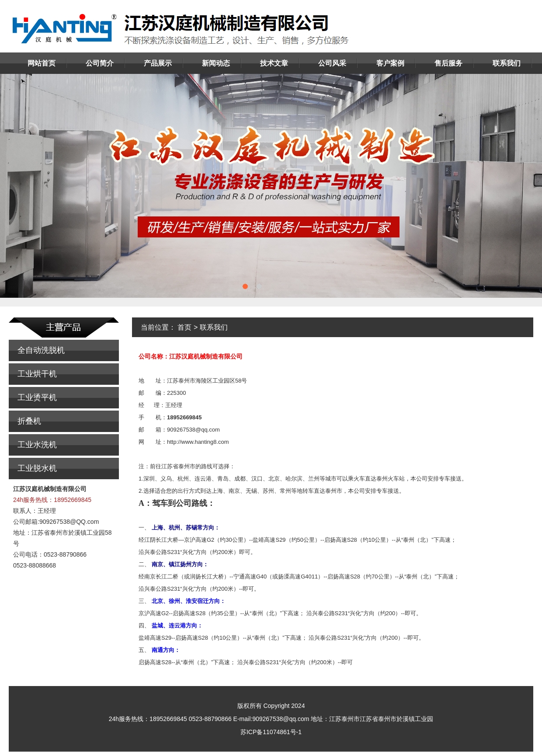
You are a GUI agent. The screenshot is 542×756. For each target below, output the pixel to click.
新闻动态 (216, 63)
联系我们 (507, 63)
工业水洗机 (37, 445)
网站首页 (42, 63)
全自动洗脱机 (41, 350)
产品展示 (158, 63)
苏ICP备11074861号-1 (271, 732)
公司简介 (100, 63)
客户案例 (390, 63)
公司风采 (332, 63)
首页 (184, 327)
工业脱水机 (37, 468)
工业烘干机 (37, 374)
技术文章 (274, 63)
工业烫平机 (37, 397)
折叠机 (29, 421)
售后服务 (448, 63)
